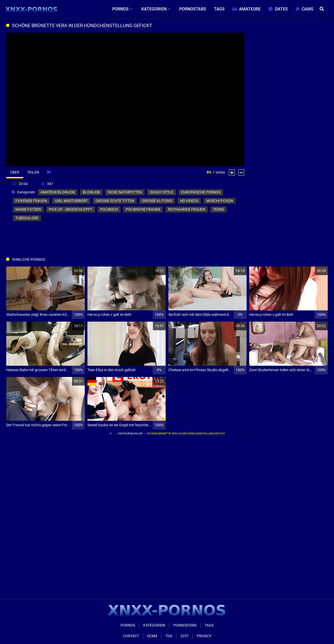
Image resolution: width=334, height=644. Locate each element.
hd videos (189, 201)
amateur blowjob (58, 192)
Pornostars (185, 625)
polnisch (109, 209)
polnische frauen (143, 209)
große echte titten (115, 201)
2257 (184, 636)
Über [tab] (15, 172)
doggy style (162, 192)
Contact (131, 636)
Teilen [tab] (33, 172)
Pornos (128, 625)
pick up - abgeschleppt (71, 209)
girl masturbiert (71, 201)
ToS (169, 636)
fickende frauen (31, 201)
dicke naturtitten (125, 192)
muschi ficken (220, 201)
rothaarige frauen (187, 209)
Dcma (152, 636)
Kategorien (154, 625)
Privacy (204, 636)
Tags (209, 625)
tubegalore (27, 218)
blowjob (91, 192)
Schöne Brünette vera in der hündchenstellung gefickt (186, 433)
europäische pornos (201, 192)
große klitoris (157, 201)
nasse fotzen (28, 209)
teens (218, 209)
